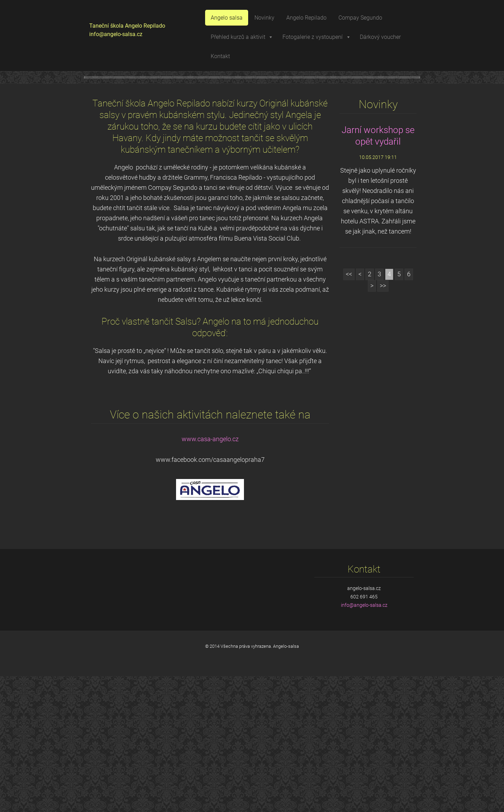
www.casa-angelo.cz (210, 575)
